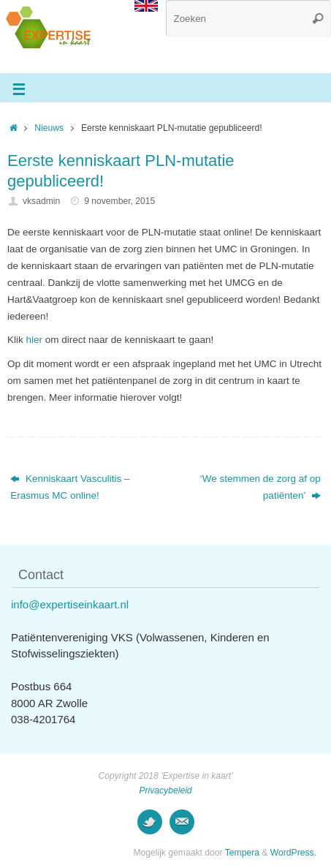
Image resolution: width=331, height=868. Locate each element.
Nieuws (49, 128)
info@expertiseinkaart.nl (70, 604)
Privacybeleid (165, 790)
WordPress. (293, 853)
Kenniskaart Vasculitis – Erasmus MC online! (70, 487)
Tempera (242, 853)
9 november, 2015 (119, 201)
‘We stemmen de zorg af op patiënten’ (260, 487)
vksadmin (41, 201)
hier (35, 340)
